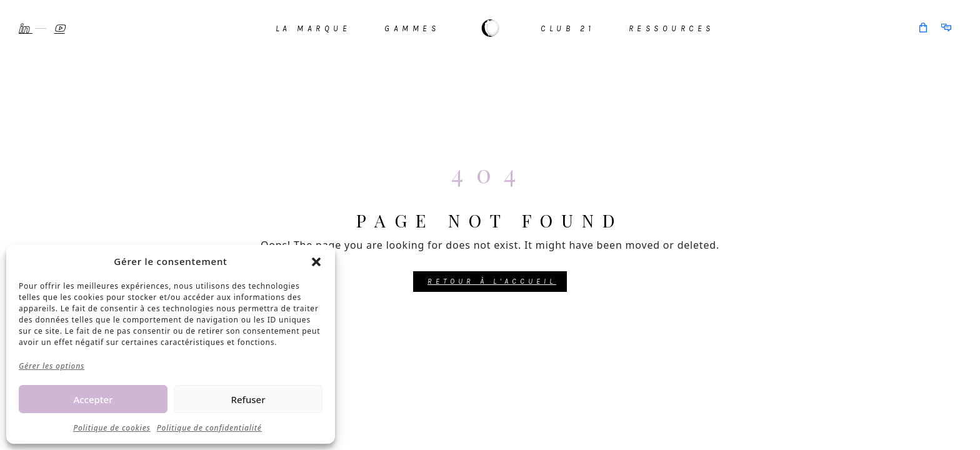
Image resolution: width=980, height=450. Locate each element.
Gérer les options (52, 366)
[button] (316, 261)
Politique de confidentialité (209, 428)
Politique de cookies (112, 428)
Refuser (248, 399)
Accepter (93, 399)
